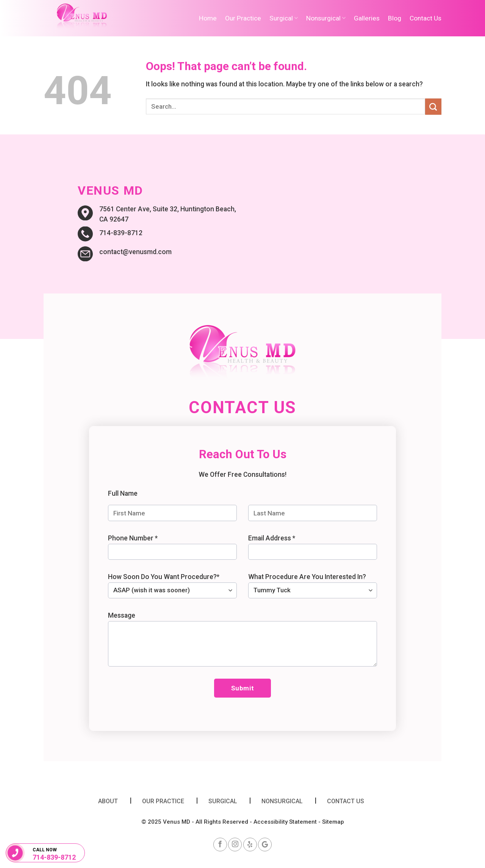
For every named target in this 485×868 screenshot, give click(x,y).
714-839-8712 (54, 857)
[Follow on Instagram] (235, 845)
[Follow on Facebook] (220, 845)
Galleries (367, 18)
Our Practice (243, 18)
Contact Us (426, 18)
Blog (395, 18)
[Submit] (433, 107)
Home (208, 18)
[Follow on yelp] (250, 845)
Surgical (284, 18)
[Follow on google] (265, 845)
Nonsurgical (326, 18)
